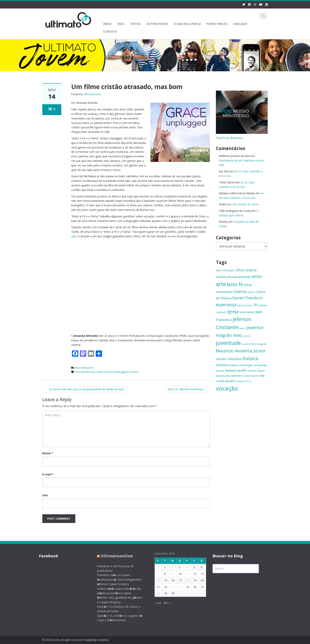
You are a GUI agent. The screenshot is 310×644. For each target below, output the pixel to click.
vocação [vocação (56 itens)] (227, 388)
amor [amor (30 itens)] (257, 276)
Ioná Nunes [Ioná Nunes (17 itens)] (247, 312)
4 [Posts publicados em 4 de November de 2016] (184, 567)
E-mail (48, 474)
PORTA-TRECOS (217, 24)
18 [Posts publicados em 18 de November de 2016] (184, 580)
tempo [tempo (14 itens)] (261, 371)
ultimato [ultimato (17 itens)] (237, 376)
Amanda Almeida (85, 372)
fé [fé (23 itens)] (255, 305)
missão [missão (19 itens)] (221, 359)
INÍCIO (107, 24)
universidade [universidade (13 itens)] (251, 376)
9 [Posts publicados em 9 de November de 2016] (169, 574)
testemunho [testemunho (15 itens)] (223, 376)
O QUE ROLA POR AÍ (187, 24)
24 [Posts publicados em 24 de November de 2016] (177, 587)
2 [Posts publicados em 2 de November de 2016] (169, 567)
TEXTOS (135, 24)
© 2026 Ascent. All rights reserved (62, 640)
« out (155, 603)
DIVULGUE (240, 24)
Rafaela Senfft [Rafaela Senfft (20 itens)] (235, 370)
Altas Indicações (84, 368)
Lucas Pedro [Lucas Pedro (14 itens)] (249, 344)
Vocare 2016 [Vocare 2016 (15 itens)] (244, 381)
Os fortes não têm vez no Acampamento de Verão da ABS (85, 389)
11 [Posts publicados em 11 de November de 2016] (184, 574)
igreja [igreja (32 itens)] (233, 311)
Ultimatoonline (114, 556)
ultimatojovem (92, 94)
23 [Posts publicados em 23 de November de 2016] (170, 587)
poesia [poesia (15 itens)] (220, 371)
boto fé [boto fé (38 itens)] (235, 284)
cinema (101, 372)
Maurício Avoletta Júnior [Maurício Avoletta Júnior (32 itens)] (241, 351)
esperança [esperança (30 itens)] (226, 305)
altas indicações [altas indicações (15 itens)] (226, 270)
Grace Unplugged (117, 372)
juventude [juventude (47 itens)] (228, 343)
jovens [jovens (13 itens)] (247, 336)
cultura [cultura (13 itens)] (251, 292)
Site (45, 495)
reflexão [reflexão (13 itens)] (251, 371)
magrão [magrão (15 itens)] (262, 344)
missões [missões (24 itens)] (234, 359)
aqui (74, 236)
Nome (48, 453)
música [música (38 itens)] (250, 358)
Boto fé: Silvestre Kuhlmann (187, 389)
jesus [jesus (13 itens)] (243, 328)
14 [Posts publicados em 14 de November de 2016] (155, 580)
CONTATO (110, 31)
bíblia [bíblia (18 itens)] (248, 285)
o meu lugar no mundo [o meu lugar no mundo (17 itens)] (252, 365)
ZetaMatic (103, 640)
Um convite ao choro (246, 204)
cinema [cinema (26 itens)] (240, 291)
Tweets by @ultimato (230, 138)
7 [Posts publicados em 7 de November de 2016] (154, 574)
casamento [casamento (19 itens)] (224, 292)
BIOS (121, 24)
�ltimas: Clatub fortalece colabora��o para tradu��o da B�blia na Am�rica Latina (116, 589)
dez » (164, 603)
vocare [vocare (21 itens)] (230, 381)
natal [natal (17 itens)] (233, 365)
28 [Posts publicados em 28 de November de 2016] (155, 593)
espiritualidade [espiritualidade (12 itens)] (245, 305)
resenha (134, 372)
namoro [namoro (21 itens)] (222, 365)
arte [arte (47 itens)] (221, 284)
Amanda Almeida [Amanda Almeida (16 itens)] (227, 277)
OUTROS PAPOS (157, 24)
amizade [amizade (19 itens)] (245, 277)
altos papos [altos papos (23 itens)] (246, 270)
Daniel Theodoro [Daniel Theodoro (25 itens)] (248, 298)
